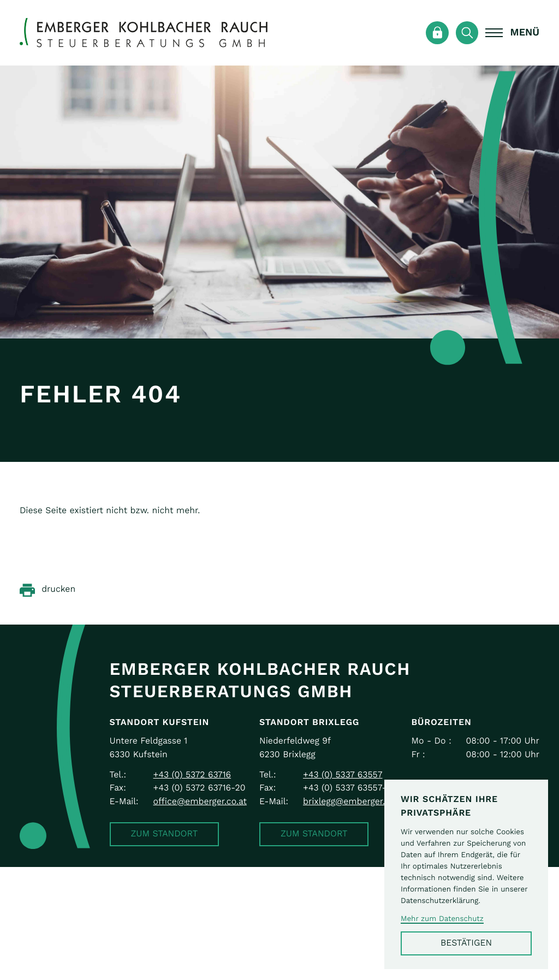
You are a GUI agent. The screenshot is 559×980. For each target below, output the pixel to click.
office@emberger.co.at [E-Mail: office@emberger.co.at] (200, 802)
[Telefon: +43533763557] (343, 776)
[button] (164, 834)
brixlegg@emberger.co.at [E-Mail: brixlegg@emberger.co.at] (354, 802)
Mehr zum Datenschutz (442, 919)
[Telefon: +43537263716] (192, 776)
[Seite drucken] (47, 590)
